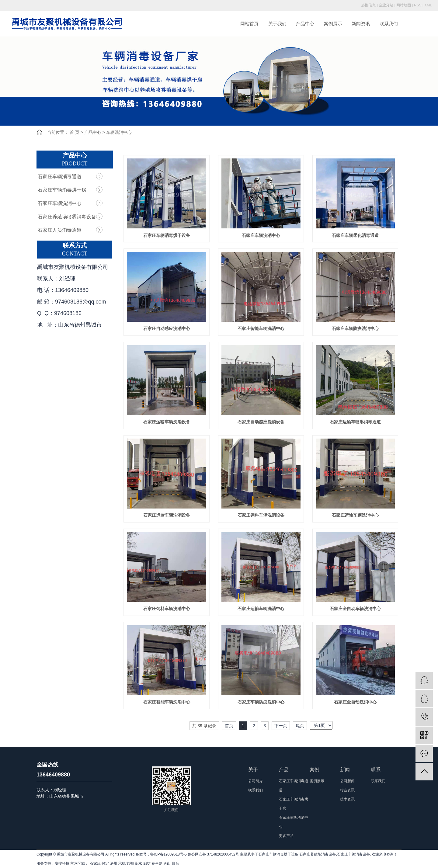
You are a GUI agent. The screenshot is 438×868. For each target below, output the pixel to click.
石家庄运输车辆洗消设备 (167, 422)
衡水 (138, 863)
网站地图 (404, 5)
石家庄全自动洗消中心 (355, 702)
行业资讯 (347, 790)
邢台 (176, 863)
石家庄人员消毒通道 (60, 230)
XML (428, 5)
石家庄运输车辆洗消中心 (355, 515)
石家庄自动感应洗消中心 (167, 328)
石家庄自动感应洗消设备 (261, 422)
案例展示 (333, 24)
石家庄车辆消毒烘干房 (62, 190)
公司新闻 (347, 781)
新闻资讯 (361, 24)
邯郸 (130, 863)
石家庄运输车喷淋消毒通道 (355, 422)
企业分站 (386, 5)
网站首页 (249, 24)
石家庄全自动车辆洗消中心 (355, 609)
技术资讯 (347, 799)
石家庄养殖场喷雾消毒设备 (67, 217)
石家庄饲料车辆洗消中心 (167, 609)
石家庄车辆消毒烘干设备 (167, 235)
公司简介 (255, 781)
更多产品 (286, 836)
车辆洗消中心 (119, 132)
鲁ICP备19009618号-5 (169, 854)
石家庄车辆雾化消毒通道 (355, 235)
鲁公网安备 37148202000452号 (213, 854)
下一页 (281, 726)
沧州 (113, 863)
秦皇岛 (157, 863)
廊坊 (147, 863)
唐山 (167, 863)
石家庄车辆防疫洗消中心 (355, 328)
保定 (105, 863)
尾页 (300, 726)
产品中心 (305, 24)
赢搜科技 (62, 863)
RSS (418, 5)
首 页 (75, 132)
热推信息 (368, 5)
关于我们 (277, 24)
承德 (122, 863)
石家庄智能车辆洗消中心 (261, 328)
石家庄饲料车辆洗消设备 (261, 515)
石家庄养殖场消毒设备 (318, 854)
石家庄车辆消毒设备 (353, 854)
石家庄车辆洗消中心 (60, 203)
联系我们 (389, 24)
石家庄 (95, 863)
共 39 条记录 (204, 726)
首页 (229, 726)
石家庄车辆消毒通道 (60, 177)
